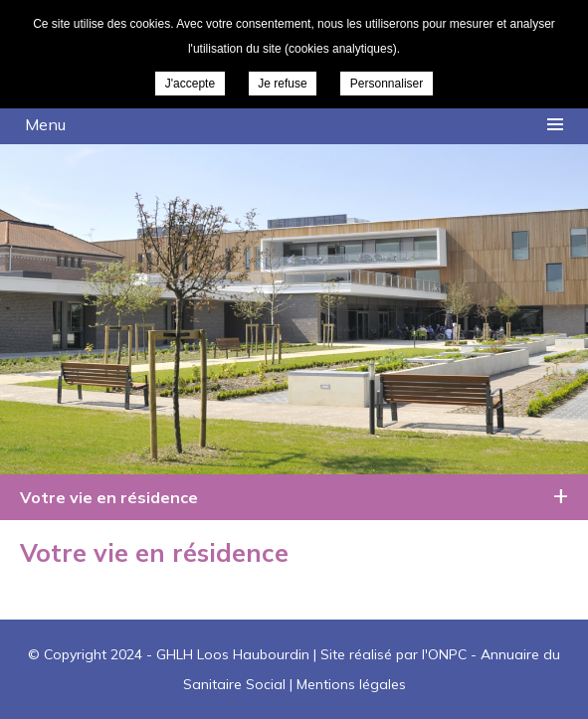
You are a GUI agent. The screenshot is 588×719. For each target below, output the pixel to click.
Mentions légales (351, 684)
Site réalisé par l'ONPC (393, 654)
